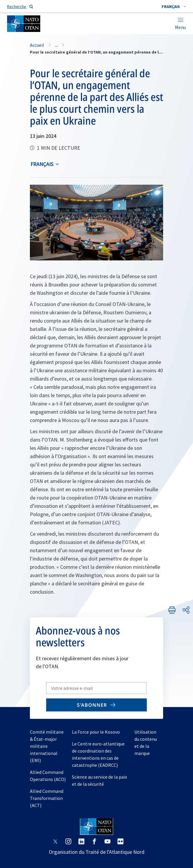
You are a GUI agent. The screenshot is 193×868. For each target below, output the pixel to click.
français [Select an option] (42, 164)
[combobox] (174, 7)
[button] (174, 7)
